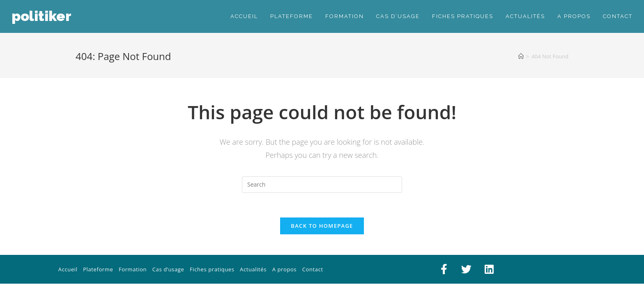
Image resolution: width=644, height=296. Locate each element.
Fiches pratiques (212, 269)
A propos (284, 269)
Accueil (68, 269)
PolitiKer (41, 16)
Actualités (253, 269)
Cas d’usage (168, 269)
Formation (133, 269)
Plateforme (98, 269)
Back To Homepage (322, 226)
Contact (313, 269)
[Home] (521, 56)
